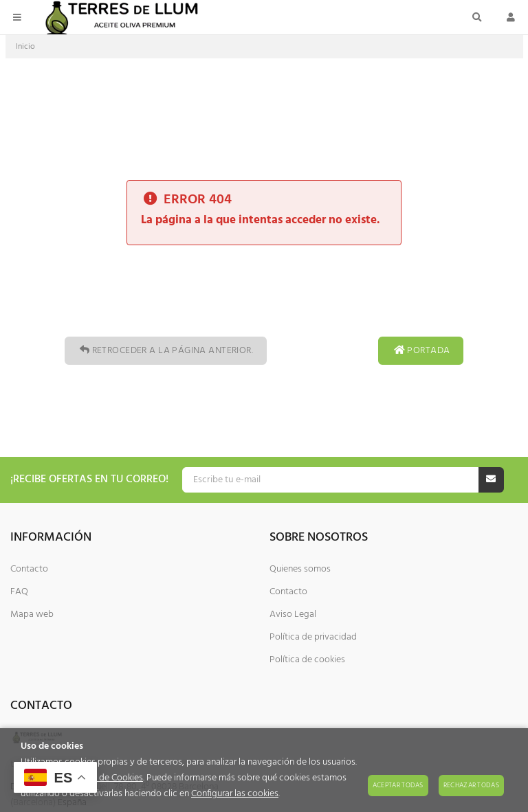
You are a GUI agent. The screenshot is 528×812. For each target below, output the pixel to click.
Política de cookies (307, 660)
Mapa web (32, 614)
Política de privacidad (313, 637)
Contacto (29, 569)
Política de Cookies (105, 778)
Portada (421, 351)
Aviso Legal (293, 614)
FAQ (19, 592)
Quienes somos (300, 569)
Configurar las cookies (235, 794)
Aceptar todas (398, 785)
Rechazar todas (471, 785)
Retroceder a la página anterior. (166, 351)
